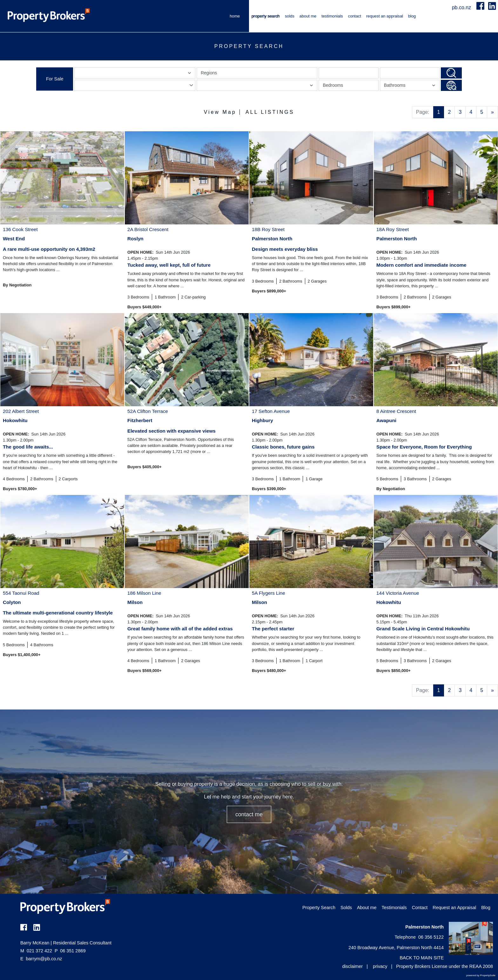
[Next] (492, 112)
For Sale (55, 79)
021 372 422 (36, 951)
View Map (220, 112)
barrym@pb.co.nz (44, 959)
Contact (355, 16)
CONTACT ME (249, 814)
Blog (412, 16)
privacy (380, 966)
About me (308, 16)
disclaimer (352, 966)
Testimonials (332, 16)
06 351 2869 (70, 951)
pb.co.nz (462, 7)
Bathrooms (411, 87)
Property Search (266, 16)
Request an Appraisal (385, 16)
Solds (290, 16)
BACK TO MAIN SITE (422, 958)
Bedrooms (333, 85)
